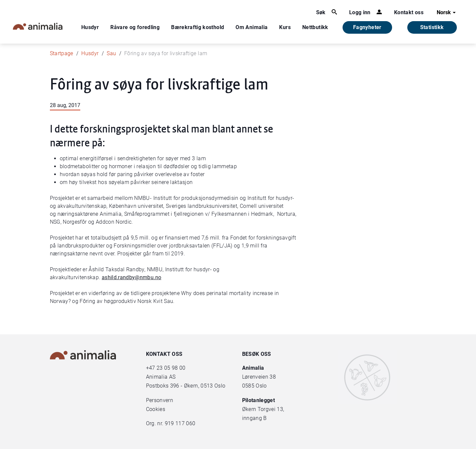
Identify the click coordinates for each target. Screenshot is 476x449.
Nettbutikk (315, 27)
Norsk (447, 13)
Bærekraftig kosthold (198, 27)
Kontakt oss (409, 12)
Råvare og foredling (135, 27)
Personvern (160, 400)
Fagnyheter (367, 27)
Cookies (156, 409)
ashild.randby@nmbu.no (131, 277)
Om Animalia (252, 27)
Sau (111, 53)
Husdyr (90, 27)
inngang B (255, 418)
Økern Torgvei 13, (264, 409)
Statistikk (432, 27)
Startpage (62, 53)
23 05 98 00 (171, 368)
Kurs (285, 27)
